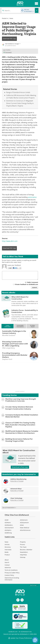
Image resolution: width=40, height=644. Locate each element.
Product (7, 555)
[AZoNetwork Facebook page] (18, 600)
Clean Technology (16, 498)
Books (7, 552)
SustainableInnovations (20, 326)
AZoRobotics (9, 525)
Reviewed (7, 52)
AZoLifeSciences (25, 530)
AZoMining (8, 533)
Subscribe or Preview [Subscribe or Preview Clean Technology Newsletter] (17, 500)
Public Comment (32, 282)
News (11, 18)
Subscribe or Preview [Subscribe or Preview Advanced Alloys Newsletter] (17, 491)
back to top (34, 585)
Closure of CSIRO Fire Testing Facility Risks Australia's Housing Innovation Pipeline (20, 425)
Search (7, 562)
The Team (23, 547)
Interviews (8, 550)
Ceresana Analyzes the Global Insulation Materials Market (22, 416)
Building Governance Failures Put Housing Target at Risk (19, 440)
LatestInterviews (8, 326)
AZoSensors (24, 520)
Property (23, 542)
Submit (35, 287)
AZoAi (22, 525)
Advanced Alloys (16, 489)
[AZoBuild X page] (22, 600)
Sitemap (23, 557)
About (7, 560)
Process (22, 544)
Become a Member (26, 550)
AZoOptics (8, 530)
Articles (7, 544)
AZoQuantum (24, 523)
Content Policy (9, 575)
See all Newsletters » (9, 508)
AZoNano (8, 523)
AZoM (7, 520)
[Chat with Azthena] (35, 640)
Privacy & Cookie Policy (12, 573)
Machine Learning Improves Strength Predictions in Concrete (21, 400)
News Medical (25, 528)
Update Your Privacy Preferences (20, 638)
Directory (8, 547)
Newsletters (24, 552)
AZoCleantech (9, 528)
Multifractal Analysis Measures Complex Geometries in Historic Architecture (22, 432)
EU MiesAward (33, 326)
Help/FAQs (23, 555)
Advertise (8, 568)
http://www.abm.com (10, 241)
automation (32, 197)
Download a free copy (20, 467)
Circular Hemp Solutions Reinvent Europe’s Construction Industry (19, 408)
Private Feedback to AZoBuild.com (26, 284)
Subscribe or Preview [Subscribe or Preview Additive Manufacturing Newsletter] (17, 481)
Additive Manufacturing (18, 479)
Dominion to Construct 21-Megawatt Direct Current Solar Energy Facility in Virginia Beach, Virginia (20, 103)
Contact (7, 565)
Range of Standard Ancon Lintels (18, 92)
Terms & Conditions (11, 570)
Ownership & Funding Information (12, 579)
